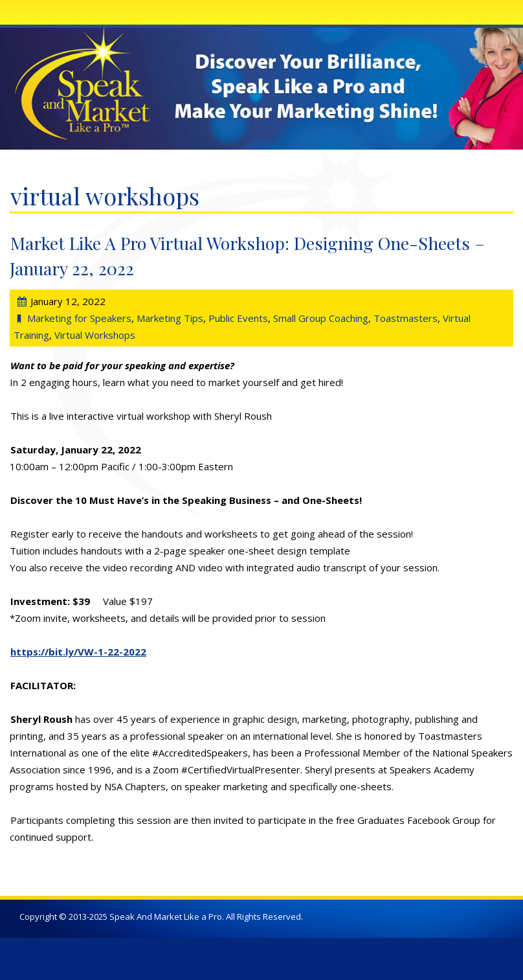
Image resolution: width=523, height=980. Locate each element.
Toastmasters (406, 318)
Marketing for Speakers (79, 318)
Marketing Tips (170, 318)
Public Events (238, 318)
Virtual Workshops (95, 335)
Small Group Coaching (321, 318)
